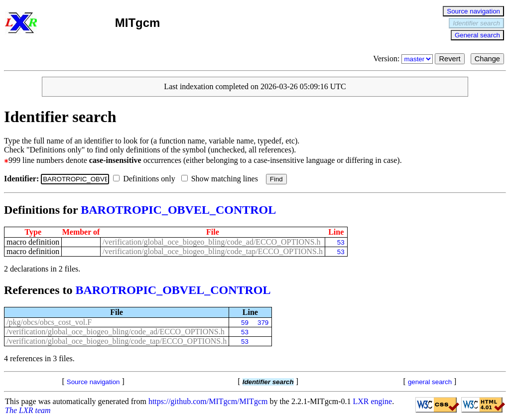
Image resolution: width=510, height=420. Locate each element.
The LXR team (28, 410)
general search (430, 382)
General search (477, 35)
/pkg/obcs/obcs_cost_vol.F (49, 322)
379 (263, 323)
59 (245, 323)
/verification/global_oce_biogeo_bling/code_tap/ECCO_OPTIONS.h (213, 251)
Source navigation (473, 11)
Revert (449, 59)
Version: (404, 59)
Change (487, 59)
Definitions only (146, 179)
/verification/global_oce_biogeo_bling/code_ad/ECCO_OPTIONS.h (212, 242)
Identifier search (476, 23)
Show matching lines (222, 179)
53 (341, 242)
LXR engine (373, 401)
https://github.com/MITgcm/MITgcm (208, 401)
